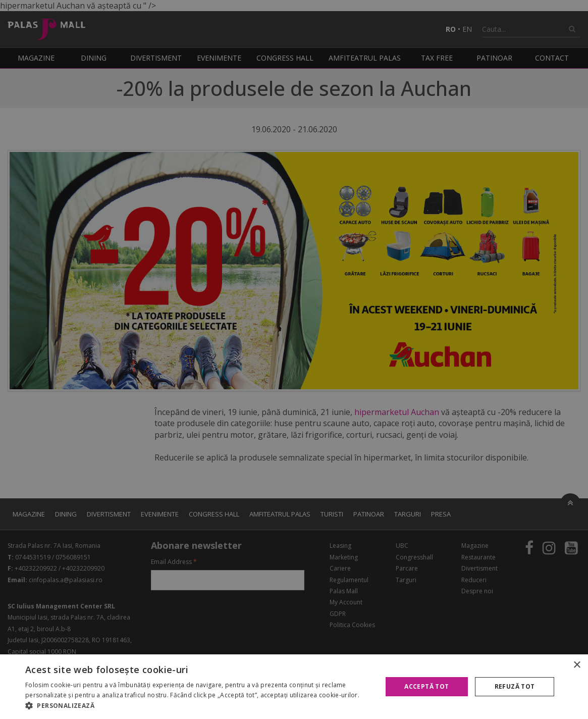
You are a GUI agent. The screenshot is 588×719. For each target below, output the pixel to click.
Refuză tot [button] (515, 686)
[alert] (294, 360)
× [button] (577, 665)
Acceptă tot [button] (426, 686)
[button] (198, 706)
